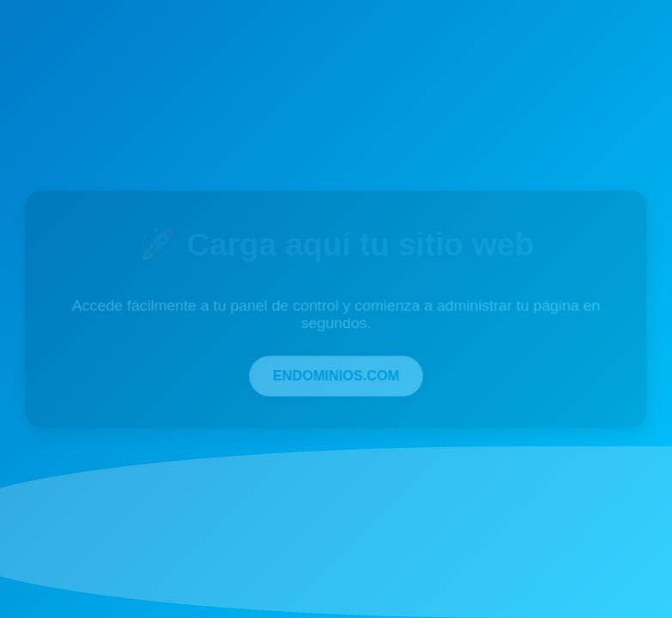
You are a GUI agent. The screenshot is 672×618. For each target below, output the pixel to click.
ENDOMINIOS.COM (336, 374)
